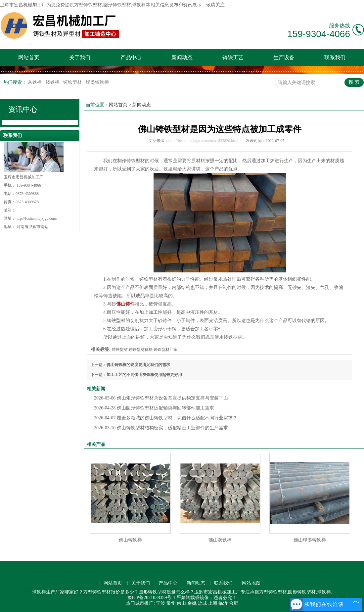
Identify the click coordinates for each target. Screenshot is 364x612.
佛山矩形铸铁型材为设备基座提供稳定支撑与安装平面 (161, 398)
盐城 (202, 603)
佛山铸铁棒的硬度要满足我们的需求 (138, 365)
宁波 (160, 603)
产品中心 (131, 57)
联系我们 (335, 57)
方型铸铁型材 (88, 5)
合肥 (234, 603)
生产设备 (284, 57)
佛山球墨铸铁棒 (310, 540)
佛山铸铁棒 (130, 540)
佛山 (181, 603)
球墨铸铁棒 (97, 82)
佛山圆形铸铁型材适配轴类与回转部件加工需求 (154, 408)
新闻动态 (182, 57)
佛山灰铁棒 (220, 540)
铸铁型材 (73, 82)
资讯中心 (23, 109)
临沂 (223, 603)
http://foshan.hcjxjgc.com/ (36, 218)
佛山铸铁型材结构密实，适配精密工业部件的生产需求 (161, 428)
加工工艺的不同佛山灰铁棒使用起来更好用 (144, 375)
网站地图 (251, 583)
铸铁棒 (53, 82)
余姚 (192, 603)
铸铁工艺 (233, 57)
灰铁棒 (35, 82)
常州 (171, 603)
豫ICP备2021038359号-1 (151, 598)
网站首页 (29, 57)
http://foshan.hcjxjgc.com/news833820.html (204, 141)
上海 (213, 603)
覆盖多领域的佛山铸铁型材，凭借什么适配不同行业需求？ (166, 418)
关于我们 (80, 57)
